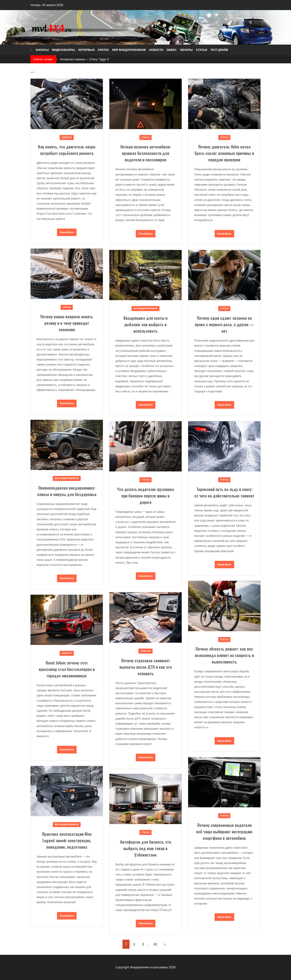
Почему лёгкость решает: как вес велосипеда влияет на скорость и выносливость (224, 655)
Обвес (172, 50)
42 (155, 944)
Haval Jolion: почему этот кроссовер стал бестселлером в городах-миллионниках (67, 669)
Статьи (201, 50)
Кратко (103, 50)
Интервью (86, 50)
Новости (156, 50)
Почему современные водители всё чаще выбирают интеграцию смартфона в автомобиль (224, 832)
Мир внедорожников (129, 50)
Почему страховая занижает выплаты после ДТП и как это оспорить (146, 667)
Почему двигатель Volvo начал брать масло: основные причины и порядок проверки (224, 153)
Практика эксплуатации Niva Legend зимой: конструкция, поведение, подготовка (67, 840)
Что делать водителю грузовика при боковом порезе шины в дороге (145, 496)
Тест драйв (219, 50)
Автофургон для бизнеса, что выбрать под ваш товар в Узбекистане (146, 848)
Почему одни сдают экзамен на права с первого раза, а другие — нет (224, 324)
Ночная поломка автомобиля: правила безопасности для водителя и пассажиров (146, 153)
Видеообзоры (63, 50)
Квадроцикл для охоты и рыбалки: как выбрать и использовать (145, 324)
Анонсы (42, 50)
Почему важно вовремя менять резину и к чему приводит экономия (67, 323)
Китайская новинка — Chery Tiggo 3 (84, 59)
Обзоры (186, 50)
